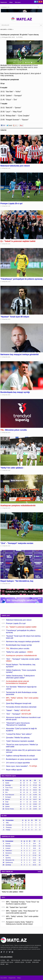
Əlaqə (11, 2)
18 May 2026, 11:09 (6, 206)
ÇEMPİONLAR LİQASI (7, 962)
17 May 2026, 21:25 (6, 584)
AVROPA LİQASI (20, 962)
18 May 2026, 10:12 (6, 319)
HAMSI (39, 872)
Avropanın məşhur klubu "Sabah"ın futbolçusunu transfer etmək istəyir (20, 923)
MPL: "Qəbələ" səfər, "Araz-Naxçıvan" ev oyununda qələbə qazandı (22, 912)
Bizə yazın (18, 2)
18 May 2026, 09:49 (6, 357)
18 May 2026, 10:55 (6, 244)
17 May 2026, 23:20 (6, 508)
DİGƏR (3, 964)
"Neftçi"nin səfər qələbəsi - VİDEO (12, 892)
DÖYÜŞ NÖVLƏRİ (27, 960)
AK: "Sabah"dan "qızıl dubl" (17, 907)
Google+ (39, 2)
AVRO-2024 (36, 962)
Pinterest (42, 2)
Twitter (35, 2)
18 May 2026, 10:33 (6, 282)
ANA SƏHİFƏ (4, 29)
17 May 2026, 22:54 (6, 546)
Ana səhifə (4, 978)
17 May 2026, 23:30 (6, 470)
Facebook (37, 2)
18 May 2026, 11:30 (6, 168)
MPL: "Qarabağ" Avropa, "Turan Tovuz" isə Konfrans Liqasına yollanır (23, 903)
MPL (8, 960)
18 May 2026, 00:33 (6, 433)
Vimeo (10, 952)
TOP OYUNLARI (16, 960)
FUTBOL (10, 29)
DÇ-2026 (28, 962)
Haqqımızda (4, 2)
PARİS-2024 (37, 960)
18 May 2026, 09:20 (6, 395)
